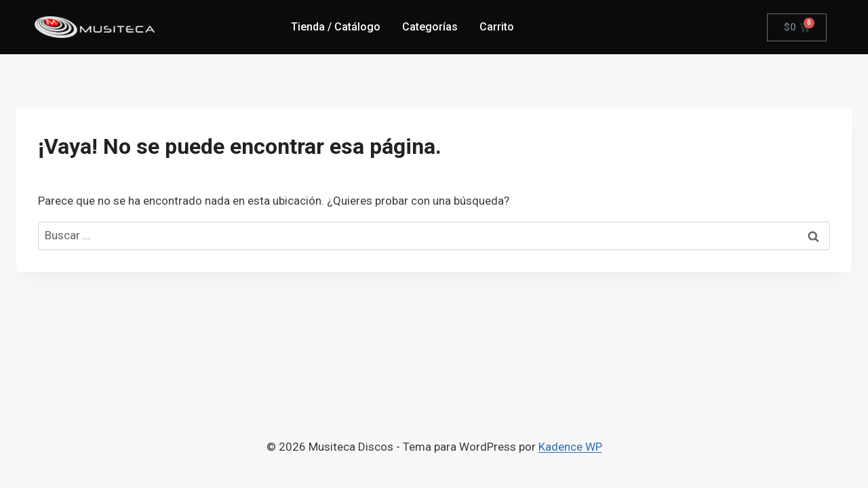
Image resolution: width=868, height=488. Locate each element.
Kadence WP (570, 447)
